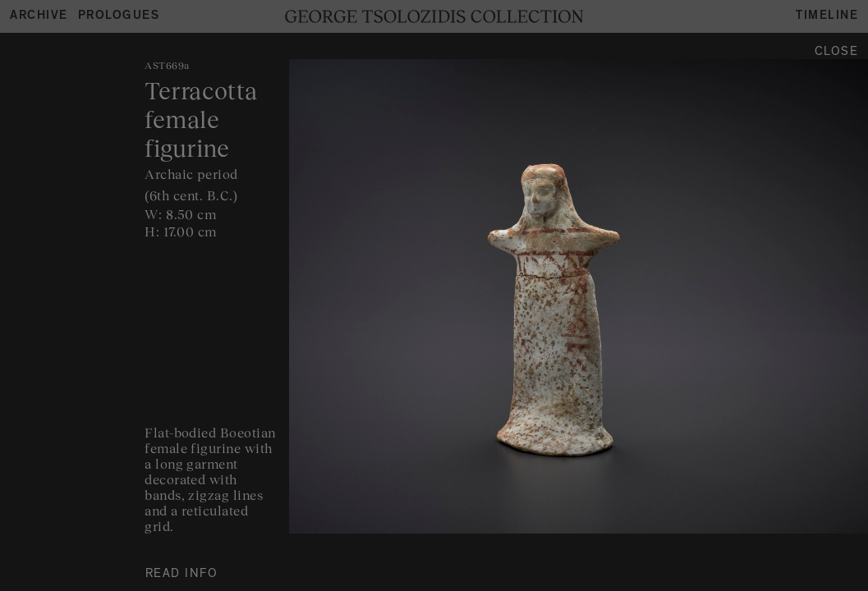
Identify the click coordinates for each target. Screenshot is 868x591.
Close (837, 53)
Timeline (827, 17)
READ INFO (182, 575)
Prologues (119, 17)
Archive (39, 17)
